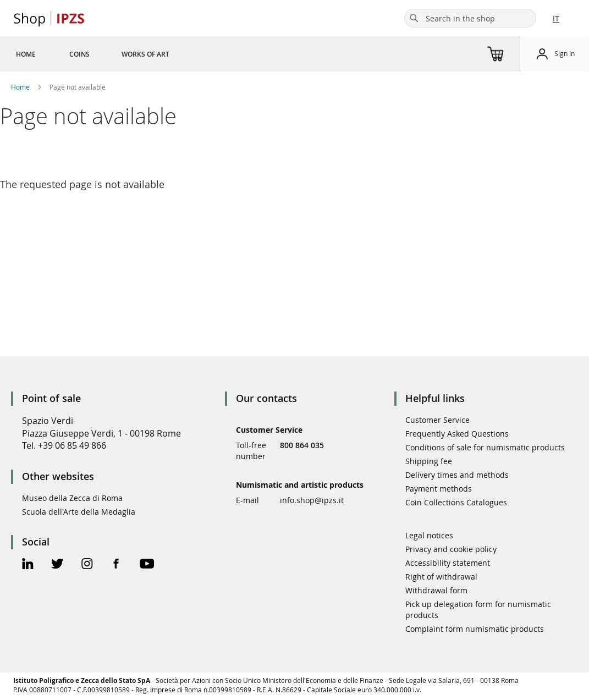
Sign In (565, 53)
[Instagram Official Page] (87, 565)
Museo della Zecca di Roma (72, 498)
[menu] (106, 54)
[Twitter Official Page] (57, 565)
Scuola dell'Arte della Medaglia (79, 512)
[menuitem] (26, 54)
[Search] (414, 18)
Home (21, 87)
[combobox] (470, 18)
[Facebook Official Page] (116, 565)
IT (556, 18)
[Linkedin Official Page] (28, 565)
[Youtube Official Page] (147, 565)
